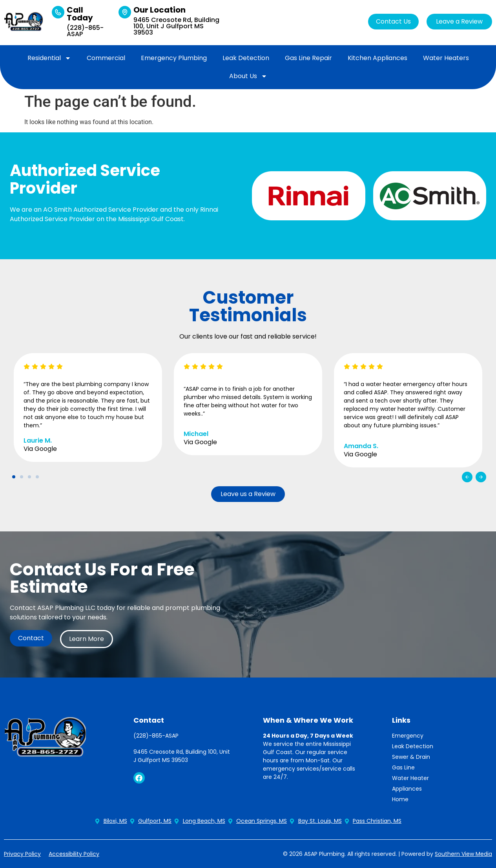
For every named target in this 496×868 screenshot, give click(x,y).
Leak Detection (246, 58)
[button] (467, 477)
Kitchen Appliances (377, 58)
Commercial (106, 58)
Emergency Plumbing (174, 58)
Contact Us (393, 21)
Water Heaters (446, 58)
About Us (248, 76)
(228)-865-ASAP (85, 31)
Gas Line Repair (308, 58)
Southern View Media (463, 854)
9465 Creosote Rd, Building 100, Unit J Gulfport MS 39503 (176, 26)
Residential (49, 58)
